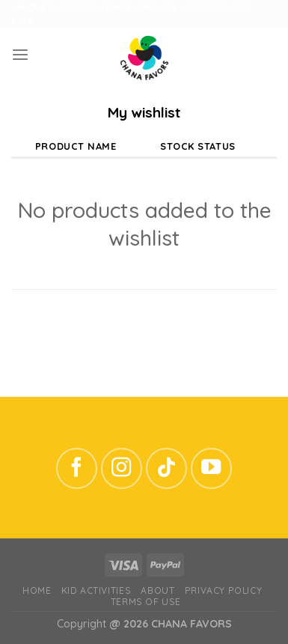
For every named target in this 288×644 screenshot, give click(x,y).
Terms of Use (146, 602)
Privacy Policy (223, 590)
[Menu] (20, 55)
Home (37, 590)
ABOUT (157, 590)
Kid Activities (96, 590)
